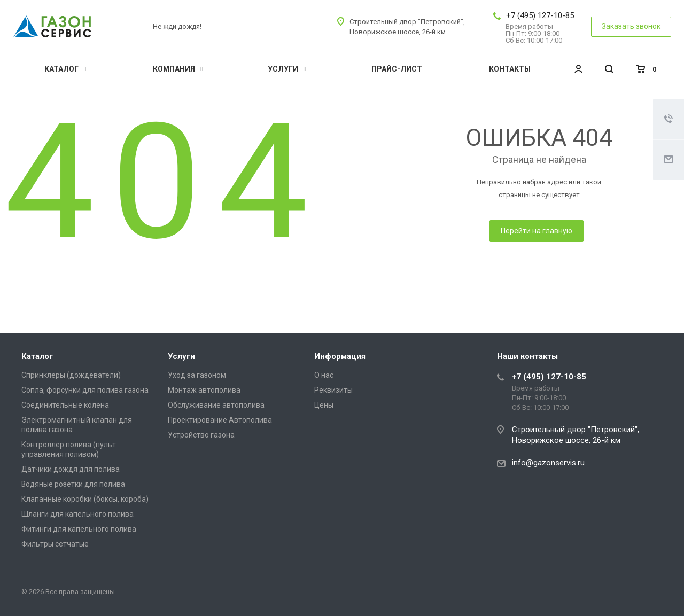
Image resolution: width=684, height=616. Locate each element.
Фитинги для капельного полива (79, 529)
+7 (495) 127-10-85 (540, 15)
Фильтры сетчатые (55, 544)
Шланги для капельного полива (77, 514)
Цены (324, 405)
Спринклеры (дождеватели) (71, 375)
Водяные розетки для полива (73, 484)
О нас (324, 375)
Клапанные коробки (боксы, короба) (85, 499)
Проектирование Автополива (220, 420)
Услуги (287, 69)
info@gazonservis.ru (548, 463)
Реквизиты (333, 390)
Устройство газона (201, 435)
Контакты (510, 69)
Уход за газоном (197, 375)
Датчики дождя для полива (71, 469)
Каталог (65, 69)
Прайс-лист (397, 69)
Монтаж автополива (204, 390)
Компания (178, 69)
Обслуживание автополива (216, 405)
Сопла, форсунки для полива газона (85, 390)
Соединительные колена (65, 405)
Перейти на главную (537, 231)
